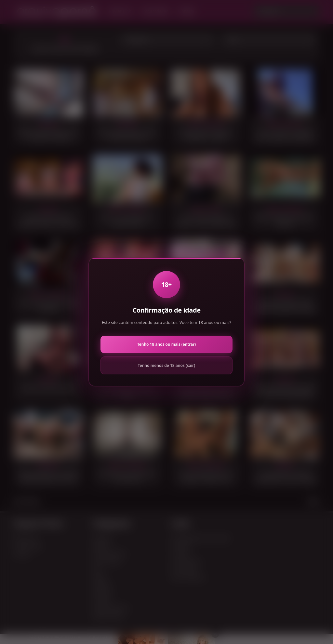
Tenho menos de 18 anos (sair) (166, 365)
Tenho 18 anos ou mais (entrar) (166, 344)
